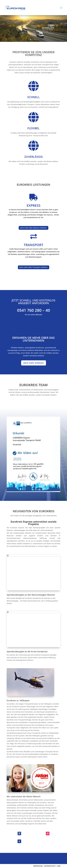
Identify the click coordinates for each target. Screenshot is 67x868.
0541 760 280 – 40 (34, 310)
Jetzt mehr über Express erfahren (33, 228)
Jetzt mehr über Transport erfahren (34, 267)
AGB (59, 866)
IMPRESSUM (38, 866)
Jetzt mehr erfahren (34, 363)
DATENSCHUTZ (50, 866)
